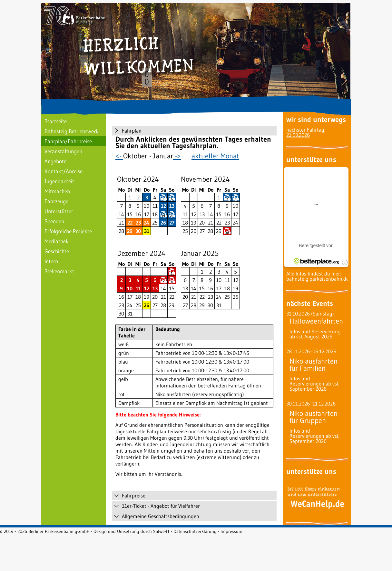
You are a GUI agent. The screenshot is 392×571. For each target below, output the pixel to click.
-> (177, 156)
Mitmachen (57, 191)
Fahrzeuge (56, 201)
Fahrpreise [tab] (130, 496)
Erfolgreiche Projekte (68, 231)
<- (119, 156)
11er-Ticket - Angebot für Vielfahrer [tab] (157, 506)
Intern (51, 261)
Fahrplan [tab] (128, 131)
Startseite (56, 121)
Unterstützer (59, 211)
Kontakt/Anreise (64, 171)
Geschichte (57, 251)
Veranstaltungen (63, 151)
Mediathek (57, 241)
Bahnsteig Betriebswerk (72, 131)
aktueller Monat (215, 156)
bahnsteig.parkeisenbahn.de (318, 279)
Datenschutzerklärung (195, 531)
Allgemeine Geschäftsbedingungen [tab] (157, 516)
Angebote (55, 161)
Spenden (54, 221)
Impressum (231, 531)
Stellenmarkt (59, 271)
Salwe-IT (161, 531)
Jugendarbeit (59, 181)
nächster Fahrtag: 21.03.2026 (306, 132)
